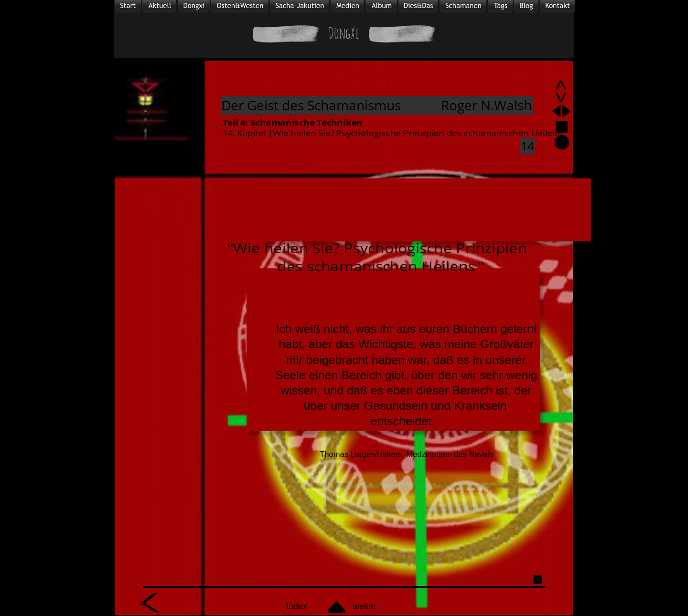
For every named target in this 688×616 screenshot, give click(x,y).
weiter (365, 606)
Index (297, 606)
